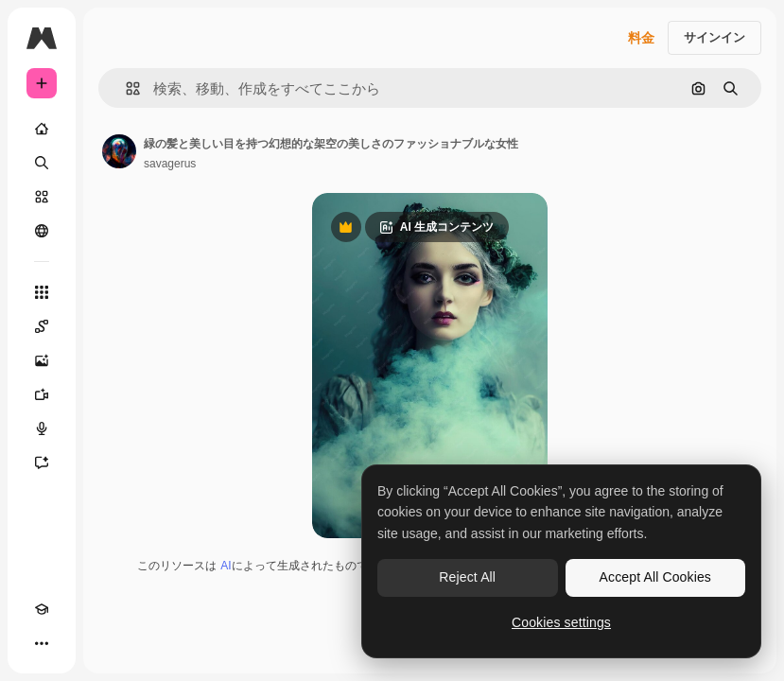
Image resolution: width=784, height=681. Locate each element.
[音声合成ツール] (42, 428)
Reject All (467, 577)
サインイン (714, 37)
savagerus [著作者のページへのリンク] (170, 164)
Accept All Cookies (655, 577)
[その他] (42, 643)
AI (226, 566)
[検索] (42, 163)
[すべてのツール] (42, 292)
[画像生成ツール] (42, 360)
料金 (641, 38)
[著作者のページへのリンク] (119, 151)
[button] (125, 88)
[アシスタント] (42, 463)
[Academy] (42, 609)
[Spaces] (42, 326)
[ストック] (42, 197)
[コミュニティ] (42, 231)
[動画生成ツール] (42, 394)
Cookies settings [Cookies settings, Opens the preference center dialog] (561, 622)
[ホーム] (42, 129)
